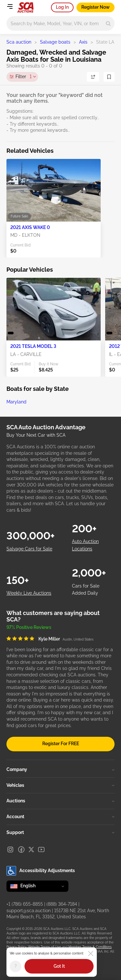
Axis (83, 42)
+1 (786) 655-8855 (25, 904)
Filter (24, 77)
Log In (62, 7)
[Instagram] (10, 850)
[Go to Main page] (25, 7)
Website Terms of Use (44, 947)
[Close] (91, 954)
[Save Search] (109, 77)
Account (60, 817)
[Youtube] (41, 850)
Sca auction (19, 42)
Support (60, 832)
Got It (59, 966)
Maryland (16, 402)
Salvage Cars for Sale (29, 549)
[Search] (108, 23)
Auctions (60, 801)
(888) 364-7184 (62, 904)
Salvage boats (55, 42)
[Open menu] (10, 6)
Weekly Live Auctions (29, 593)
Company (60, 769)
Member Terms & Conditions (90, 947)
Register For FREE (61, 744)
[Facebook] (21, 850)
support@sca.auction (29, 911)
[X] (31, 850)
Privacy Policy (16, 947)
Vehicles (60, 785)
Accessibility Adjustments (41, 871)
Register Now (96, 7)
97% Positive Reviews (29, 627)
